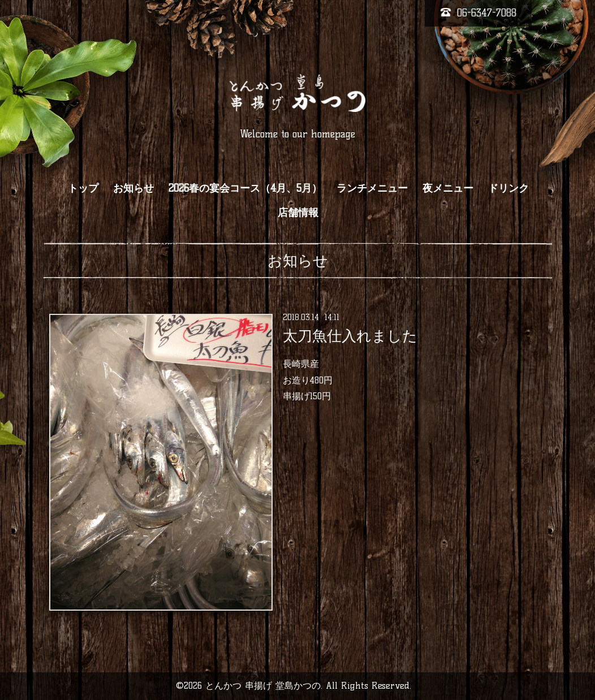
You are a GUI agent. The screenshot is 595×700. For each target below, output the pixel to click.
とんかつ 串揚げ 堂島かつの (263, 686)
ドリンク (508, 188)
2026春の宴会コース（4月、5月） (245, 188)
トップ (83, 188)
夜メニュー (448, 188)
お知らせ (133, 188)
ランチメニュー (372, 188)
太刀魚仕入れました (350, 336)
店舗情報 (298, 213)
